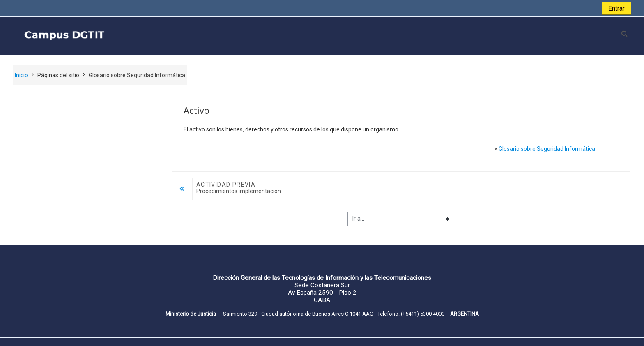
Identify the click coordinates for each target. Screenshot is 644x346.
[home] (133, 35)
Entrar (616, 8)
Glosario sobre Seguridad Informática (547, 149)
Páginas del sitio (58, 75)
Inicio (21, 75)
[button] (624, 34)
